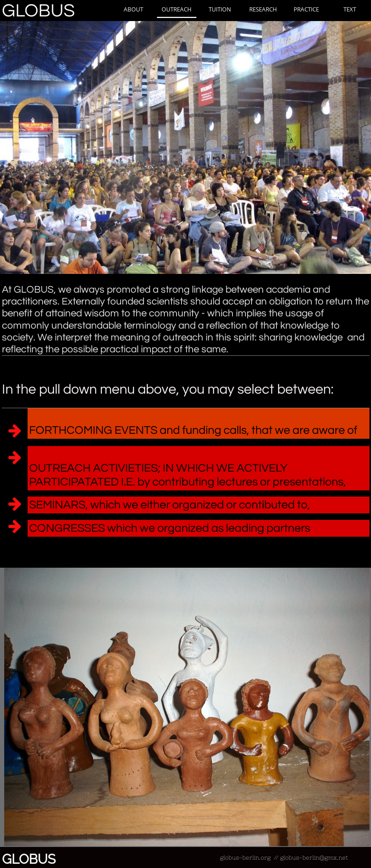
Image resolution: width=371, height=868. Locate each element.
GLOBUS (38, 11)
